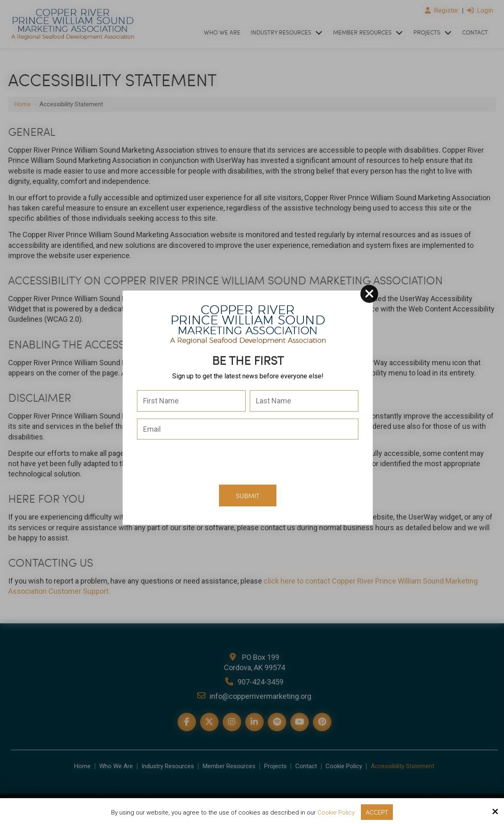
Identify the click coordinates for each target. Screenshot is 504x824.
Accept (377, 812)
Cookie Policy (336, 813)
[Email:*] (248, 429)
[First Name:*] (191, 401)
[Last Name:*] (304, 401)
